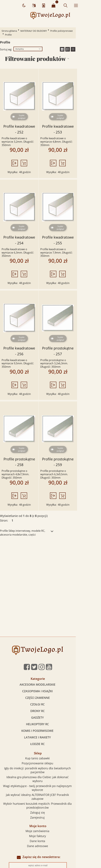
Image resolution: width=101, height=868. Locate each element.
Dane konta (50, 781)
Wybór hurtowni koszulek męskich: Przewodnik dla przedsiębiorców (50, 748)
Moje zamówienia (50, 771)
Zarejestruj (50, 758)
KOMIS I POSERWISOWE (50, 690)
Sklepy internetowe (49, 828)
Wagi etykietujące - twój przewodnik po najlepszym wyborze (50, 738)
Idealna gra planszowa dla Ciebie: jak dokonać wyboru (50, 733)
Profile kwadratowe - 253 (75, 122)
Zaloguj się (50, 753)
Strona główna (10, 31)
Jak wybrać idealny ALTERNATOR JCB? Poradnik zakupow (50, 743)
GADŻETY (50, 677)
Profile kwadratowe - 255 (75, 224)
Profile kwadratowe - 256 (25, 326)
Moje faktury (50, 776)
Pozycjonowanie (26, 828)
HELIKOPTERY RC (50, 684)
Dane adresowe (50, 786)
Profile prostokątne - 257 (75, 326)
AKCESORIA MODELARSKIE (50, 644)
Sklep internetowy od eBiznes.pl (50, 836)
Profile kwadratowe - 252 (25, 122)
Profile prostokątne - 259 (75, 428)
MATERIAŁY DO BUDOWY (35, 31)
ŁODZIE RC (50, 703)
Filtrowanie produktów (47, 55)
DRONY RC (50, 670)
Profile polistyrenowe (62, 31)
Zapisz (50, 815)
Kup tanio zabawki (50, 718)
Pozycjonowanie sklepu (50, 723)
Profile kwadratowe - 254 (25, 224)
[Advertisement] (50, 524)
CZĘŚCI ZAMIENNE (50, 657)
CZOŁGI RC (50, 664)
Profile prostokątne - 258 (25, 428)
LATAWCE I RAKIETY (50, 697)
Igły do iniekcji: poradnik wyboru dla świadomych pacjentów (50, 728)
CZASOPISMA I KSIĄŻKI (50, 651)
